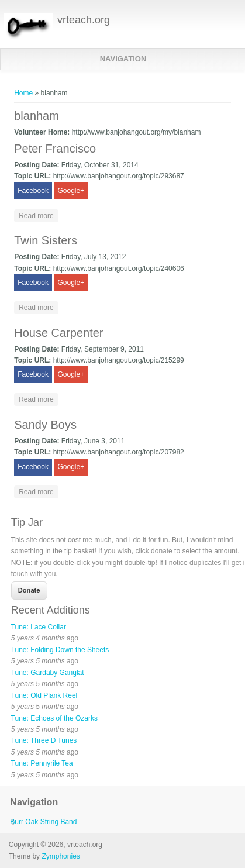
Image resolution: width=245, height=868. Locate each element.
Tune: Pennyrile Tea (42, 763)
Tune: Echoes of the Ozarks (54, 718)
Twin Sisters (46, 240)
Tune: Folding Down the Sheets (60, 650)
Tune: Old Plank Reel (44, 695)
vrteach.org (84, 20)
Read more (38, 215)
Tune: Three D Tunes (44, 740)
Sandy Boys (45, 425)
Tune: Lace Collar (39, 627)
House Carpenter (58, 333)
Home (23, 93)
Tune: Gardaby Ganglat (48, 673)
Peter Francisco (55, 149)
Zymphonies (61, 856)
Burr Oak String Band (43, 822)
